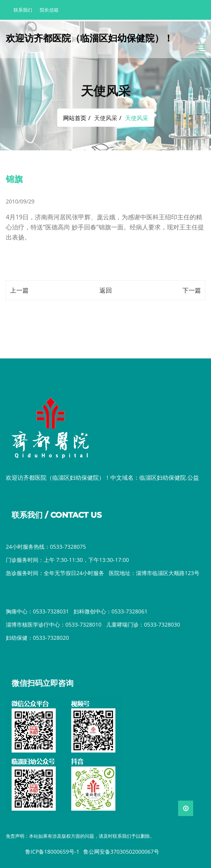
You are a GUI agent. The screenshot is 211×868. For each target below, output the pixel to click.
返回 (106, 290)
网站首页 (75, 118)
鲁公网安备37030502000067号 (121, 852)
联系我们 (23, 10)
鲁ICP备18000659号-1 (52, 852)
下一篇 (192, 290)
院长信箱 (49, 10)
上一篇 (19, 290)
